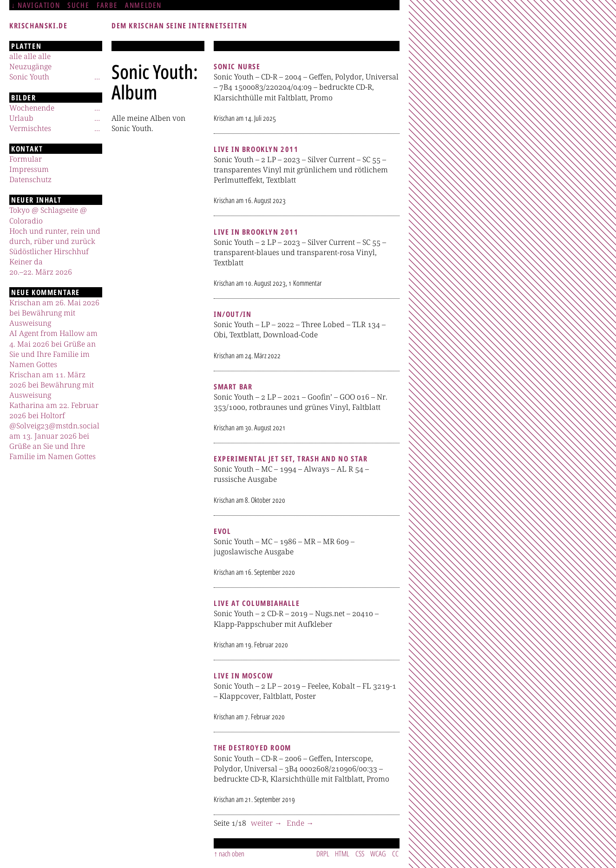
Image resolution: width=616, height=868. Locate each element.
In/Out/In (233, 314)
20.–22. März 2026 (41, 272)
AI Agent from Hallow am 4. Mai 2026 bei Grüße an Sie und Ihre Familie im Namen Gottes (53, 349)
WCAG (378, 854)
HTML (342, 854)
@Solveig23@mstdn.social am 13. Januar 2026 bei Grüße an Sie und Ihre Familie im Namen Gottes (54, 441)
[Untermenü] (97, 77)
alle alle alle (30, 56)
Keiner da (26, 262)
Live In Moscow (243, 676)
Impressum (29, 169)
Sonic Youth (29, 77)
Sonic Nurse (237, 66)
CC (395, 854)
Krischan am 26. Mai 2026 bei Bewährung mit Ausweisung (54, 313)
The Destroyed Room (252, 748)
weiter (263, 823)
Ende (296, 823)
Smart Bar (233, 387)
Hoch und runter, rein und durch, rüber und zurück (55, 236)
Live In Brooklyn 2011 (256, 149)
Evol (222, 531)
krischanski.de (38, 26)
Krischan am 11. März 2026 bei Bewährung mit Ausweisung (52, 385)
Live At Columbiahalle (257, 603)
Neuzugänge (30, 66)
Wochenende (32, 108)
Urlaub (21, 118)
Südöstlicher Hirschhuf (49, 251)
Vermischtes (30, 128)
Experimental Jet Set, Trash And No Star (291, 459)
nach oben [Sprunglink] (232, 854)
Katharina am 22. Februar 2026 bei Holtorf (54, 410)
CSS (360, 854)
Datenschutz (30, 179)
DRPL (323, 854)
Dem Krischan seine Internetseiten (180, 26)
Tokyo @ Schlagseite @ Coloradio (48, 215)
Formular (26, 159)
